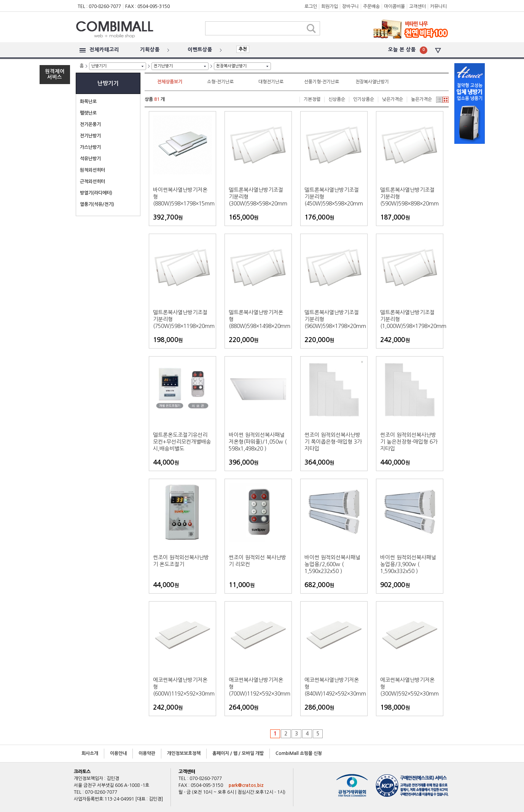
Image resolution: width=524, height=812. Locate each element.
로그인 (311, 6)
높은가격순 (421, 99)
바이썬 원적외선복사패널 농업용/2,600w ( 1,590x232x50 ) (332, 564)
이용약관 (147, 753)
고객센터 (417, 6)
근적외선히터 (92, 182)
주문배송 (371, 6)
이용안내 (118, 753)
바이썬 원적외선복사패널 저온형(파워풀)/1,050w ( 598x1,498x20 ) (258, 442)
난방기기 (99, 66)
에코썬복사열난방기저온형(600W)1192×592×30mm (182, 687)
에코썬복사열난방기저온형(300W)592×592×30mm (409, 687)
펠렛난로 (88, 113)
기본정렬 (312, 99)
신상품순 (337, 99)
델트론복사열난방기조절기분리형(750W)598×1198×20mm (182, 319)
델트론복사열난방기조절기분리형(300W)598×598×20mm (258, 197)
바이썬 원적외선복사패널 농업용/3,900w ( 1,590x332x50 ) (408, 564)
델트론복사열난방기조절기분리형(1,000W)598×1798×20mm (410, 319)
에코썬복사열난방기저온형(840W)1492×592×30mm (334, 687)
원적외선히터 (92, 170)
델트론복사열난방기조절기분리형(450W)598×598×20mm (334, 197)
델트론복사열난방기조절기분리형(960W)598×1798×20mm (334, 319)
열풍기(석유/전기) (97, 204)
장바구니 (350, 6)
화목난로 (88, 102)
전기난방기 (163, 66)
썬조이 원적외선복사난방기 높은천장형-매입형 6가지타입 (409, 442)
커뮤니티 (438, 6)
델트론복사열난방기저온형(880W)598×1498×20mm (258, 319)
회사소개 (90, 753)
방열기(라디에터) (96, 193)
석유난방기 (90, 159)
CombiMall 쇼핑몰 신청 (299, 753)
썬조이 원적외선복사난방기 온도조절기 (181, 561)
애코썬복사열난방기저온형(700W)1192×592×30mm (258, 687)
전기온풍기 (90, 124)
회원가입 (330, 6)
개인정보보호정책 (184, 753)
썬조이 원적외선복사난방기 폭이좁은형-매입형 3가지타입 (333, 442)
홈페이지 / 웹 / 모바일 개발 (238, 753)
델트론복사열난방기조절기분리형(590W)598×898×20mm (409, 197)
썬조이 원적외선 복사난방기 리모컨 (257, 561)
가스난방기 (90, 147)
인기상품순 (364, 99)
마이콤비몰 (394, 6)
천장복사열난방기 (231, 66)
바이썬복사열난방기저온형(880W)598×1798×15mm (182, 197)
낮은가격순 (393, 99)
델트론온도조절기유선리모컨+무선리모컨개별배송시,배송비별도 (182, 442)
